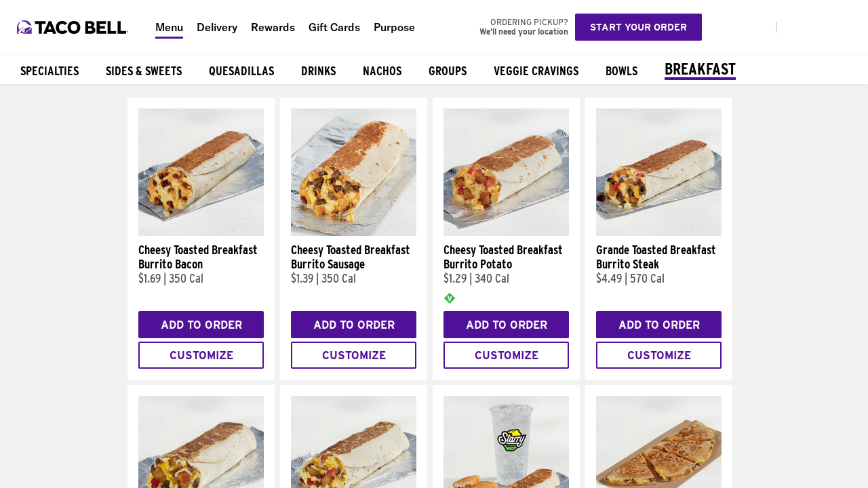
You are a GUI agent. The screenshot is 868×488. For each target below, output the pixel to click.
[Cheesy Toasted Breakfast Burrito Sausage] (354, 232)
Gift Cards (334, 27)
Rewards (273, 27)
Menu (169, 27)
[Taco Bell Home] (74, 27)
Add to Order (201, 325)
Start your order (638, 27)
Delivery (217, 27)
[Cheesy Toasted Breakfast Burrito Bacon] (201, 232)
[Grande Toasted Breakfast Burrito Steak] (659, 232)
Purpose (394, 27)
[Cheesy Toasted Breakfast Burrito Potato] (506, 232)
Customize (201, 355)
